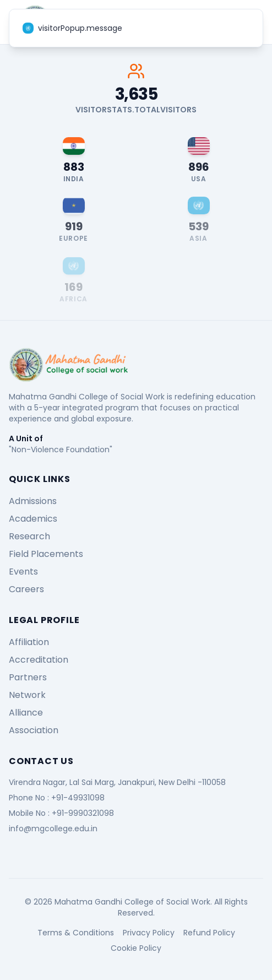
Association (34, 730)
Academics (33, 519)
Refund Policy (209, 933)
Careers (26, 589)
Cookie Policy (136, 948)
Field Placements (46, 554)
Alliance (26, 713)
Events (23, 572)
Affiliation (29, 642)
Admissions (33, 501)
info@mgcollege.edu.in (53, 829)
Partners (28, 677)
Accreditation (39, 660)
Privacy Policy (149, 933)
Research (29, 536)
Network (27, 695)
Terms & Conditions (76, 933)
